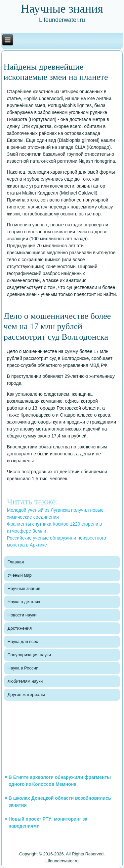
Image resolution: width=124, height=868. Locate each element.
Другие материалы (26, 694)
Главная (16, 562)
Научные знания (24, 588)
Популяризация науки (29, 655)
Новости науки (22, 615)
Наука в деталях (24, 602)
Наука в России (23, 668)
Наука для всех (23, 641)
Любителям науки (25, 681)
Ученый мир (20, 575)
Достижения (20, 628)
